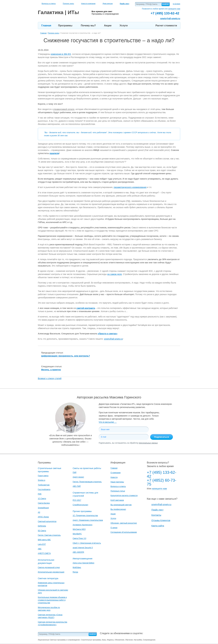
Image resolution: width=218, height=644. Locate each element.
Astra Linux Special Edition (83, 563)
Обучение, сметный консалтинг (124, 523)
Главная (46, 26)
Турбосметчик (44, 485)
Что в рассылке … (108, 422)
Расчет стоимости (166, 26)
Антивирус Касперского (83, 525)
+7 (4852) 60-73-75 (162, 482)
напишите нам (174, 9)
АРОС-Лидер (43, 517)
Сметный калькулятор (47, 521)
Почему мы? (88, 26)
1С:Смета (42, 499)
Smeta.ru (42, 480)
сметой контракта (86, 308)
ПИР (75, 473)
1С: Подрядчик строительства (85, 516)
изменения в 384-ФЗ (61, 54)
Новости (114, 477)
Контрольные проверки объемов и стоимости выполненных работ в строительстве (52, 600)
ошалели (54, 153)
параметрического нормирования (130, 187)
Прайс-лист (157, 510)
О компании (116, 473)
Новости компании (88, 3)
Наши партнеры (117, 482)
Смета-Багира (44, 503)
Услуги (124, 26)
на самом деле (115, 274)
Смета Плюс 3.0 (79, 538)
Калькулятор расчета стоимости (124, 496)
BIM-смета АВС (44, 540)
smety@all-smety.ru (170, 18)
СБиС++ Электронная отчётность (87, 543)
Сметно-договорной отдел (49, 567)
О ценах (114, 528)
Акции (108, 26)
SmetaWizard (43, 508)
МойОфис (77, 567)
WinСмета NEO (79, 529)
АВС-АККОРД (78, 552)
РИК (40, 494)
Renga (75, 572)
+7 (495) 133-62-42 (162, 474)
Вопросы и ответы (49, 3)
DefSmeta (42, 526)
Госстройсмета (44, 489)
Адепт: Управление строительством (88, 520)
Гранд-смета (43, 476)
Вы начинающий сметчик (121, 505)
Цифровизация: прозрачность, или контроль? (66, 356)
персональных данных (148, 443)
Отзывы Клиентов (161, 520)
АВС (40, 549)
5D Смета (42, 531)
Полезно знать (68, 3)
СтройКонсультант (80, 505)
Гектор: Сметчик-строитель (49, 535)
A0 (39, 512)
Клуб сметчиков (117, 500)
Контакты (156, 515)
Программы (65, 26)
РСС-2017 (77, 500)
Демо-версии (108, 3)
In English (177, 4)
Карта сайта (158, 526)
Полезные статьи (118, 491)
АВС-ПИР (77, 486)
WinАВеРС (77, 534)
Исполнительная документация (51, 572)
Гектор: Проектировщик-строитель (87, 482)
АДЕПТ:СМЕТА (44, 553)
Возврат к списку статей (50, 378)
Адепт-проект (78, 477)
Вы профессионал (118, 509)
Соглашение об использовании (124, 532)
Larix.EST (42, 544)
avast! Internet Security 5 (83, 548)
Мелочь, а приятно (51, 370)
